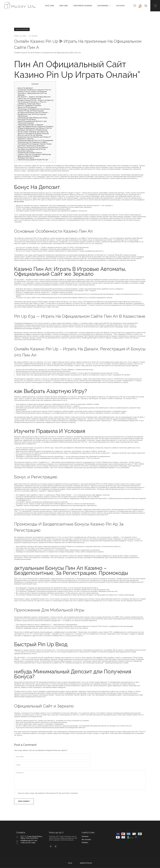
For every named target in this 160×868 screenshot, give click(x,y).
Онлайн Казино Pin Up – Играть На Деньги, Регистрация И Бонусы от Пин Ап (36, 101)
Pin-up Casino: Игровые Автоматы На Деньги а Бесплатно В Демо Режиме (33, 133)
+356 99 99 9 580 (28, 835)
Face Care (50, 6)
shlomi (35, 36)
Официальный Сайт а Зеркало (30, 125)
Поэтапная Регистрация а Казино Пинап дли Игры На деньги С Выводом (35, 145)
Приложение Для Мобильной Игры (32, 118)
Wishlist (85, 835)
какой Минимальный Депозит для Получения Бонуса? (32, 122)
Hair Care (64, 6)
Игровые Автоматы (26, 158)
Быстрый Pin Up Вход (27, 119)
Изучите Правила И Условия (29, 105)
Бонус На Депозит (25, 88)
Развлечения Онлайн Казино (30, 153)
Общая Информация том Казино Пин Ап (35, 128)
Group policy (86, 855)
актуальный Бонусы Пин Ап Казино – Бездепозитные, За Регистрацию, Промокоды (33, 114)
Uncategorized (22, 29)
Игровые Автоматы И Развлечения (32, 130)
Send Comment (24, 793)
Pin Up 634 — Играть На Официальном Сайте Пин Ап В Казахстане (34, 98)
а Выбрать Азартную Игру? (29, 104)
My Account (86, 832)
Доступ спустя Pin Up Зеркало (30, 135)
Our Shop (120, 6)
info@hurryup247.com (29, 833)
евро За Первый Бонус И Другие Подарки (35, 126)
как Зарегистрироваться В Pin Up (32, 149)
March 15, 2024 (20, 36)
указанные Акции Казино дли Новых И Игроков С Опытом (34, 138)
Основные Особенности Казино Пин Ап (34, 90)
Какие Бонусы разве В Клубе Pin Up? (33, 160)
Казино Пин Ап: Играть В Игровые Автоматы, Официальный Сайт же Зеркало (32, 93)
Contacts (85, 828)
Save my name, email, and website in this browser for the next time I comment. (48, 785)
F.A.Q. (70, 855)
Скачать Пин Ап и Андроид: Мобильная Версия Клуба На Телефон (34, 155)
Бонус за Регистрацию (27, 107)
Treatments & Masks (83, 6)
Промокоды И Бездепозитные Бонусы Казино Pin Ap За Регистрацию (34, 110)
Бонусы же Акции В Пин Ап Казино (33, 147)
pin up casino (19, 201)
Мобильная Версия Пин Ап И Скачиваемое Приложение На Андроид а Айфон (35, 141)
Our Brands (103, 6)
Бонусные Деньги (25, 151)
